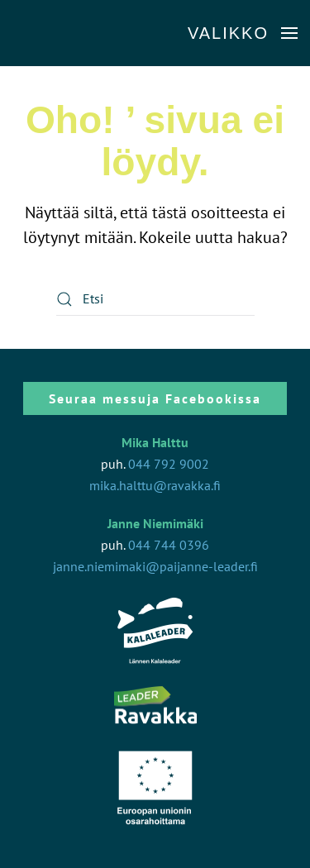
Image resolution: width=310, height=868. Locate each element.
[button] (243, 33)
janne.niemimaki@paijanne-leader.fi (155, 566)
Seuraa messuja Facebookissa (155, 398)
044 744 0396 (169, 545)
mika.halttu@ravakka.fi (155, 485)
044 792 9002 (169, 464)
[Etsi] (155, 299)
